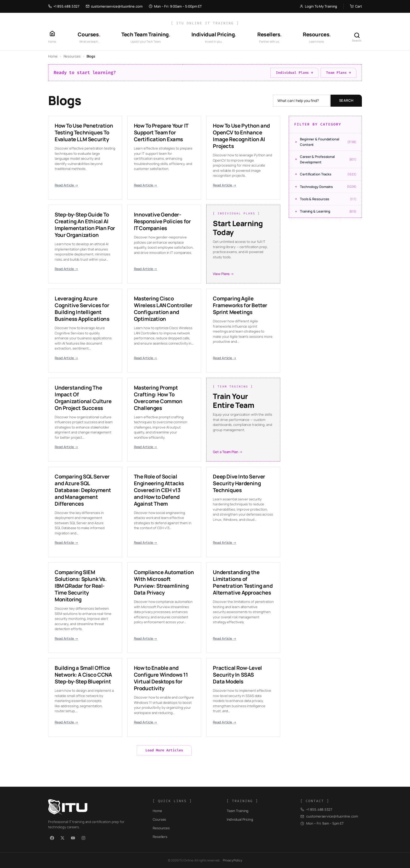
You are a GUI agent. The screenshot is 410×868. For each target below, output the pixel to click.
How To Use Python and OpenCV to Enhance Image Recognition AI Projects (241, 136)
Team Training (238, 811)
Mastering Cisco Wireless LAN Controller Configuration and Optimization (163, 309)
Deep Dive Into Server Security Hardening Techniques (239, 483)
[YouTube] (73, 838)
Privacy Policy (232, 860)
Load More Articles (164, 750)
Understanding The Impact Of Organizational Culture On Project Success (83, 398)
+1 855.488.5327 (64, 6)
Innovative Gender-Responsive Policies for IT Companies (162, 221)
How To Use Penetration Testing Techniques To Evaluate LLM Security (84, 132)
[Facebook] (52, 838)
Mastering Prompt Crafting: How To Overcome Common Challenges (158, 398)
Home (53, 56)
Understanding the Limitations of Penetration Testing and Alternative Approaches (243, 582)
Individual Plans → (294, 73)
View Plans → (223, 274)
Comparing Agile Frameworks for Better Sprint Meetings (240, 305)
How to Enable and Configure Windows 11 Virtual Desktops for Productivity (161, 678)
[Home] (52, 37)
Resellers (160, 837)
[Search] (357, 37)
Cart (356, 6)
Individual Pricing (240, 819)
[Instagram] (83, 838)
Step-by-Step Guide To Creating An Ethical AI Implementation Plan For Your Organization (85, 225)
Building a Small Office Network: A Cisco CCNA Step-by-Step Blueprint (83, 675)
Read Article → (66, 185)
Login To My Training (318, 6)
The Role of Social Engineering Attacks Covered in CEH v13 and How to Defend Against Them (159, 490)
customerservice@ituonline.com (114, 6)
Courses (159, 819)
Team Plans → (338, 73)
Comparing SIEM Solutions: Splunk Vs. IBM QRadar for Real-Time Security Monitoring (81, 586)
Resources (72, 56)
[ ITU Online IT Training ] (205, 23)
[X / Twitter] (62, 838)
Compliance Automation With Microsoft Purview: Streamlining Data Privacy (164, 582)
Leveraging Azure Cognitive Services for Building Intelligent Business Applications (82, 309)
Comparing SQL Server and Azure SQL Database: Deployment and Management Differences (83, 490)
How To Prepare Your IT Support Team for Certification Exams (161, 132)
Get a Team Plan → (227, 452)
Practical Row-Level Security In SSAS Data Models (237, 675)
